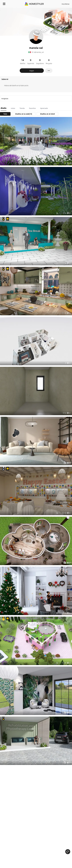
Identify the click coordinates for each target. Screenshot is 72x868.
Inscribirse (66, 4)
